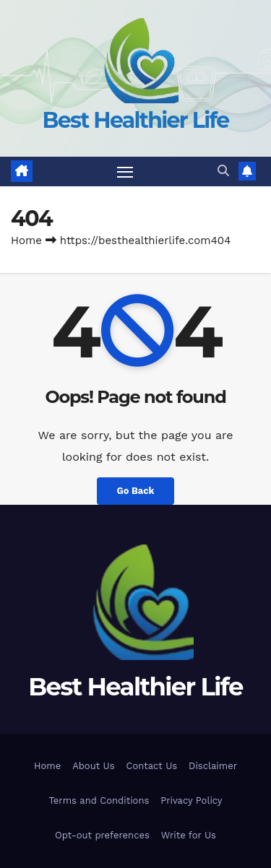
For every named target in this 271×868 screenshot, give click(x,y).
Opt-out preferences (102, 835)
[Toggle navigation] (125, 172)
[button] (223, 171)
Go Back (136, 491)
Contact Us (152, 766)
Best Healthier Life (136, 120)
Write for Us (189, 835)
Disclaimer (213, 766)
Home (26, 240)
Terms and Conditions (99, 800)
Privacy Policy (191, 800)
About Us (93, 766)
